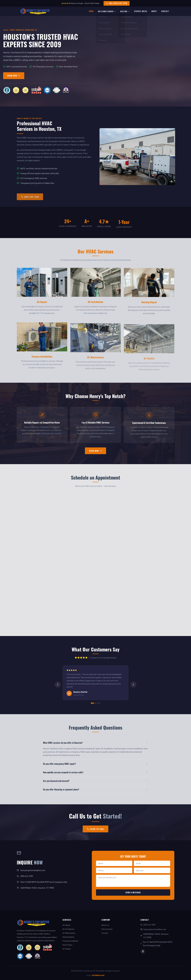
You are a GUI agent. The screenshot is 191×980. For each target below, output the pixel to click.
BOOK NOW (14, 76)
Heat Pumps (67, 945)
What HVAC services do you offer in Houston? (96, 743)
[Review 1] (92, 703)
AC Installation (68, 929)
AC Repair (66, 925)
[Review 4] (100, 703)
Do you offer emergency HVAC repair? (96, 764)
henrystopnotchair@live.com (31, 870)
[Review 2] (96, 703)
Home (91, 11)
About (154, 11)
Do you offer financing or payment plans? (96, 789)
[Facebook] (143, 951)
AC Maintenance (69, 933)
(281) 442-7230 (25, 876)
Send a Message (136, 892)
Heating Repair (68, 937)
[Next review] (133, 685)
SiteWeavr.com (98, 975)
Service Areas (141, 11)
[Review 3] (98, 703)
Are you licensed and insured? (96, 781)
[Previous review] (58, 685)
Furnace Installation (70, 941)
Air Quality (67, 949)
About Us (105, 925)
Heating (125, 11)
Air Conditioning (107, 11)
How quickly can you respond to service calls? (96, 772)
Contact (165, 11)
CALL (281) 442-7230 (117, 3)
